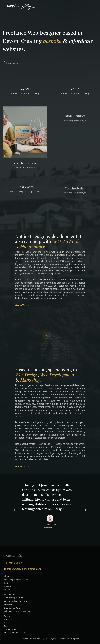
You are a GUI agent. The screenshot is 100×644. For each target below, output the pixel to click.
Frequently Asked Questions (16, 580)
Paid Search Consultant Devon (17, 611)
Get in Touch (22, 305)
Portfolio (8, 583)
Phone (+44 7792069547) (15, 633)
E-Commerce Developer (14, 608)
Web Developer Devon (14, 598)
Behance (8, 623)
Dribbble (8, 619)
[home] (19, 7)
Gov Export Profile (12, 629)
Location (8, 586)
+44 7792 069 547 (13, 563)
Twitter (7, 616)
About (7, 576)
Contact (7, 590)
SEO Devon (9, 604)
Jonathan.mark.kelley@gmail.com (22, 569)
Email (6, 626)
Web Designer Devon (13, 594)
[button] (95, 7)
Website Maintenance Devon (16, 601)
